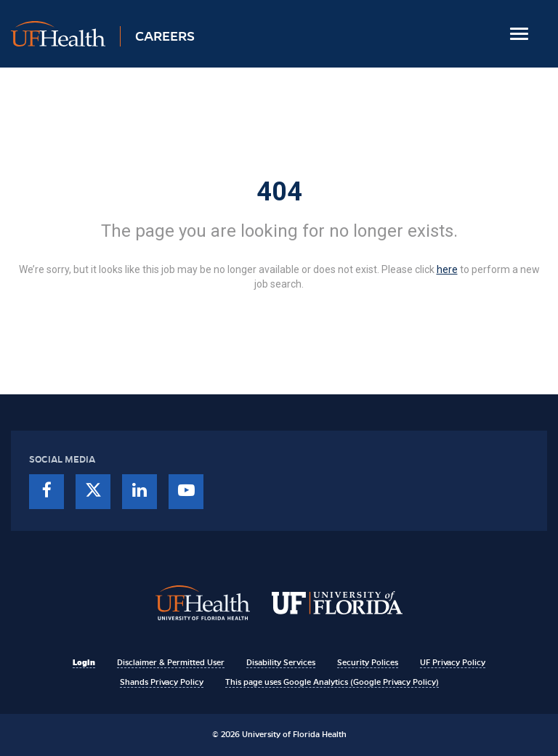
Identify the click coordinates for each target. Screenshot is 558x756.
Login (84, 662)
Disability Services (281, 662)
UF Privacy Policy (453, 662)
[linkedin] (139, 492)
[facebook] (46, 492)
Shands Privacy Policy (162, 682)
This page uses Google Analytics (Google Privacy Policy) (332, 682)
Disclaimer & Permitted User (171, 662)
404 (279, 192)
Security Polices (368, 662)
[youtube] (186, 492)
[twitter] (93, 492)
